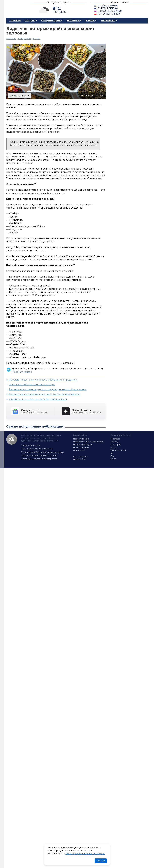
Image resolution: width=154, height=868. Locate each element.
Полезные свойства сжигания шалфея (32, 385)
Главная (15, 21)
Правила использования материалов (39, 459)
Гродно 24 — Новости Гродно (12, 439)
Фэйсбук (115, 442)
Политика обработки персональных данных (42, 452)
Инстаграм (116, 444)
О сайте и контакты (31, 445)
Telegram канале (22, 372)
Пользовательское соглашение (37, 449)
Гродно (30, 21)
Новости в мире (81, 447)
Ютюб (113, 459)
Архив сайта (79, 459)
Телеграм (115, 439)
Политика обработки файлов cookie (39, 455)
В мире (90, 21)
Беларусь (73, 21)
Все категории (80, 456)
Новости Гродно (81, 439)
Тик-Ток (114, 447)
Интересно (108, 21)
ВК (112, 453)
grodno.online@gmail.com (46, 441)
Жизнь (36, 39)
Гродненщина (51, 21)
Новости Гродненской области (88, 442)
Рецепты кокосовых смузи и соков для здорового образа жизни (48, 389)
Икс (112, 456)
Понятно (101, 861)
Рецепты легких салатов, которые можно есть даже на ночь (45, 394)
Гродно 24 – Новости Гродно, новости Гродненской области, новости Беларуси (16, 9)
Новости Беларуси (82, 444)
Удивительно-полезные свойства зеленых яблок (38, 399)
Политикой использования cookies (85, 854)
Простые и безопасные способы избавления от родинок (43, 380)
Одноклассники (118, 450)
